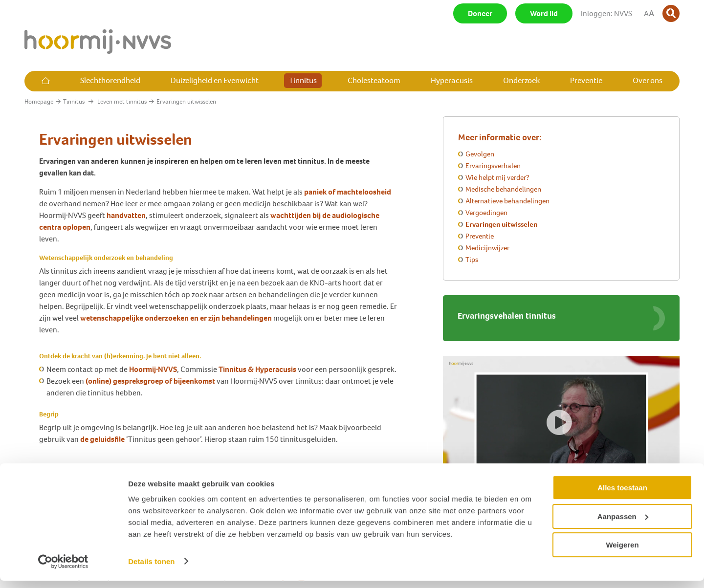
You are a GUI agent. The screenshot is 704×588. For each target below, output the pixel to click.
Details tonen (151, 569)
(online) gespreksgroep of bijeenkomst (151, 381)
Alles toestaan (622, 495)
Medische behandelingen (503, 189)
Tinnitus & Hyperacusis (257, 369)
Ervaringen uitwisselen (501, 224)
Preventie (480, 236)
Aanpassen (623, 524)
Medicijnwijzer (487, 248)
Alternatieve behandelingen (507, 201)
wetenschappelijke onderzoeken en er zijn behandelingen (176, 318)
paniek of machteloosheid (348, 192)
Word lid (544, 13)
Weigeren (622, 553)
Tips (472, 260)
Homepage (39, 101)
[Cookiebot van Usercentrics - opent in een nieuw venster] (63, 569)
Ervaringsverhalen (493, 166)
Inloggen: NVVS (606, 13)
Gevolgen (480, 154)
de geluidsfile (102, 439)
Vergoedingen (486, 213)
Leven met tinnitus (122, 101)
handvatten (126, 215)
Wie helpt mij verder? (497, 177)
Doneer (480, 13)
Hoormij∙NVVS (153, 369)
